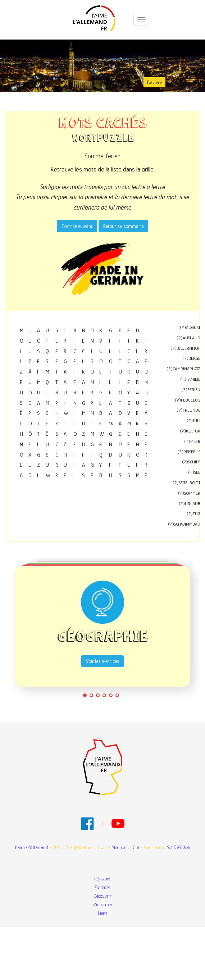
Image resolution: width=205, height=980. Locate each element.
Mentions (120, 847)
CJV (136, 847)
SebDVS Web (179, 847)
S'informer (103, 905)
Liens (102, 913)
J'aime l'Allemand (31, 847)
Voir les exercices (102, 661)
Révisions (103, 879)
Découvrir (102, 896)
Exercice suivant (77, 226)
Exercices (102, 887)
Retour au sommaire (123, 226)
